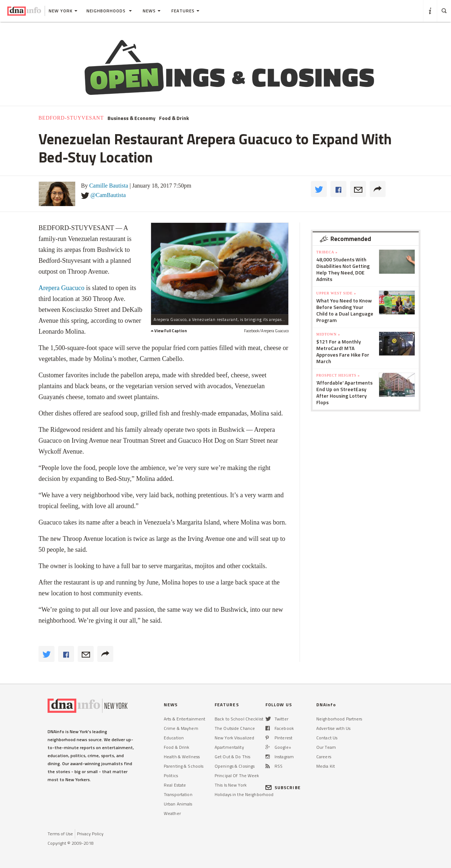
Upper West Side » (336, 293)
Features (185, 11)
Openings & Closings (235, 766)
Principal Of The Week (237, 775)
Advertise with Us (333, 728)
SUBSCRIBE (283, 787)
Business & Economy (131, 118)
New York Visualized (234, 738)
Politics (171, 775)
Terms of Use (60, 834)
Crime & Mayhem (181, 728)
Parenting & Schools (184, 766)
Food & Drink (174, 118)
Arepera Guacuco (62, 288)
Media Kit (326, 766)
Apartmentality (229, 747)
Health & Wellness (182, 757)
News (152, 11)
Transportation (178, 794)
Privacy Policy (90, 834)
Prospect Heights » (338, 375)
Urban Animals (178, 804)
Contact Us (327, 738)
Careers (324, 757)
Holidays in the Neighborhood (244, 794)
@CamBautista (108, 195)
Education (174, 738)
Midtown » (328, 334)
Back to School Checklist (239, 719)
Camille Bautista (109, 186)
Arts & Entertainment (184, 719)
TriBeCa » (327, 252)
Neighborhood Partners (339, 719)
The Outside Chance (235, 728)
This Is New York (231, 785)
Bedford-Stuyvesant (71, 118)
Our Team (326, 747)
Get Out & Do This (232, 757)
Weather (172, 813)
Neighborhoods (109, 11)
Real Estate (175, 785)
